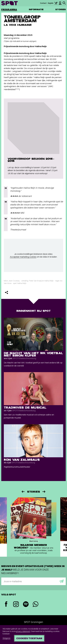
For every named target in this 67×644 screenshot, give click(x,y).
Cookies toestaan (29, 638)
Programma (9, 9)
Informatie (36, 9)
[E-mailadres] (33, 581)
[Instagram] (16, 604)
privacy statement (23, 631)
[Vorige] (23, 492)
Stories (61, 9)
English (51, 3)
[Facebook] (6, 604)
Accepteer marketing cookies (23, 257)
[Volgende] (44, 492)
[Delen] (6, 292)
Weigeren (6, 638)
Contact (43, 3)
